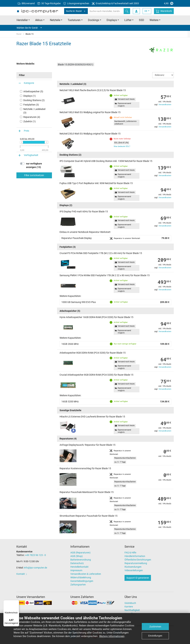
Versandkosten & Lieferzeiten (86, 574)
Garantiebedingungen (82, 581)
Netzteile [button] (55, 20)
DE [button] (146, 11)
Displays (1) (30, 96)
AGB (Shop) (77, 556)
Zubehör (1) (30, 121)
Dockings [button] (94, 20)
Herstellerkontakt (79, 567)
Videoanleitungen (134, 570)
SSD (142, 20)
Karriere (129, 607)
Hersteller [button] (22, 20)
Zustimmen (155, 627)
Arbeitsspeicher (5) (33, 91)
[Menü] (17, 602)
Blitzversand (26, 3)
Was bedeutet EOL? (122, 146)
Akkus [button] (39, 20)
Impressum (76, 570)
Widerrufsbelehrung (81, 577)
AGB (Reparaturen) (80, 553)
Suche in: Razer (76, 11)
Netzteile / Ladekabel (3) (34, 111)
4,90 (161, 3)
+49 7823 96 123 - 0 (35, 555)
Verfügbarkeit (31, 155)
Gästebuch (130, 603)
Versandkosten (165, 105)
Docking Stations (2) (34, 100)
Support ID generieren (138, 578)
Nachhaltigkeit (132, 610)
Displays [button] (112, 20)
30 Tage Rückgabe (49, 3)
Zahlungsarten (78, 585)
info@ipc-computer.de (35, 568)
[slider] (21, 142)
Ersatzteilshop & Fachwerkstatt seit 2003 (115, 3)
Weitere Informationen (112, 636)
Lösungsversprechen (76, 3)
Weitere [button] (154, 20)
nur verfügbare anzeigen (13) (34, 165)
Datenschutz (77, 563)
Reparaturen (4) (32, 117)
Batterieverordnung (81, 560)
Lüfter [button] (128, 20)
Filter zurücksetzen (34, 175)
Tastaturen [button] (74, 20)
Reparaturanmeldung (136, 563)
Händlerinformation (135, 556)
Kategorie (29, 83)
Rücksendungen (133, 567)
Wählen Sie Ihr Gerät (29, 28)
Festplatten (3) (31, 105)
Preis (26, 131)
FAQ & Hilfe (130, 553)
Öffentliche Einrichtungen (138, 560)
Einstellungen (155, 636)
